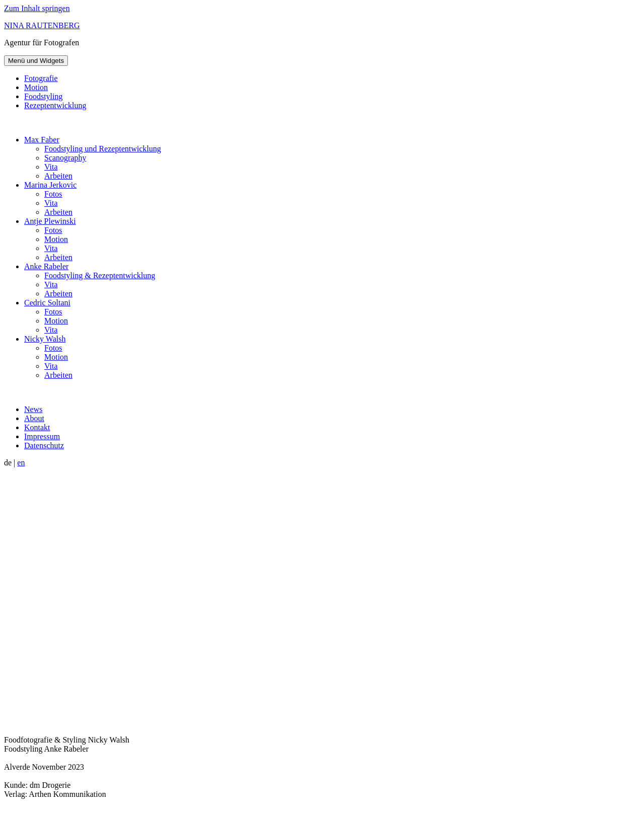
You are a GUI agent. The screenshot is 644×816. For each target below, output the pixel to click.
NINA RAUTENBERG (42, 25)
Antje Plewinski (50, 221)
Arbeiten (58, 176)
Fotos (53, 194)
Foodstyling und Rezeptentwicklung (103, 149)
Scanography (65, 158)
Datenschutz (44, 445)
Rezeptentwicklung (55, 105)
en (21, 463)
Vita (51, 167)
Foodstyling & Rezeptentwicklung (100, 275)
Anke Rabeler (46, 266)
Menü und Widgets (36, 61)
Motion (36, 87)
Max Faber (42, 140)
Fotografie (41, 78)
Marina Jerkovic (50, 185)
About (34, 418)
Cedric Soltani (47, 303)
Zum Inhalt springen (37, 8)
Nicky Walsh (45, 339)
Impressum (42, 436)
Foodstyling (43, 96)
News (33, 409)
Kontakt (37, 427)
